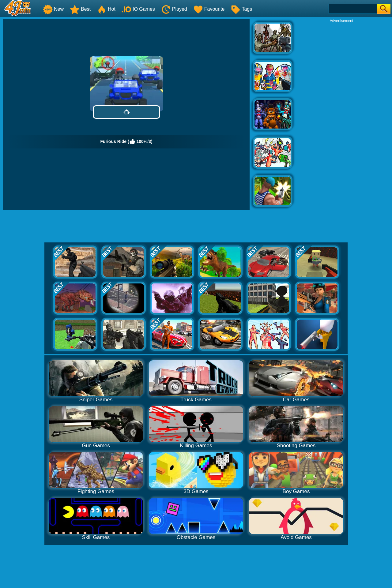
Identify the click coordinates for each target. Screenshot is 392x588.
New (53, 9)
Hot (106, 9)
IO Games (138, 9)
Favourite (209, 9)
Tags (241, 9)
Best (80, 9)
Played (174, 9)
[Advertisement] (341, 115)
